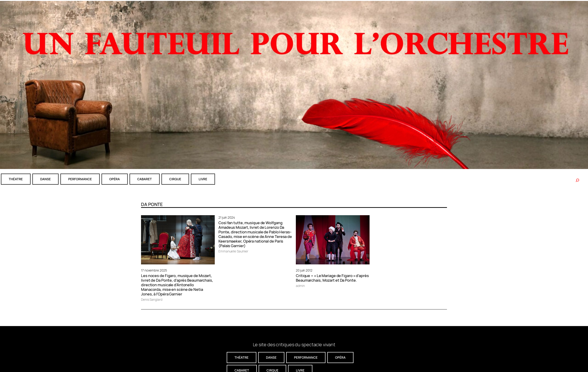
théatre (16, 179)
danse (45, 179)
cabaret (145, 179)
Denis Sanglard (152, 299)
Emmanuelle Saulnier (233, 251)
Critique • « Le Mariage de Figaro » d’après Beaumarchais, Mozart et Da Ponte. (332, 278)
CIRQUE (175, 179)
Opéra (115, 179)
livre (203, 179)
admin (300, 286)
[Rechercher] (577, 180)
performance (80, 179)
